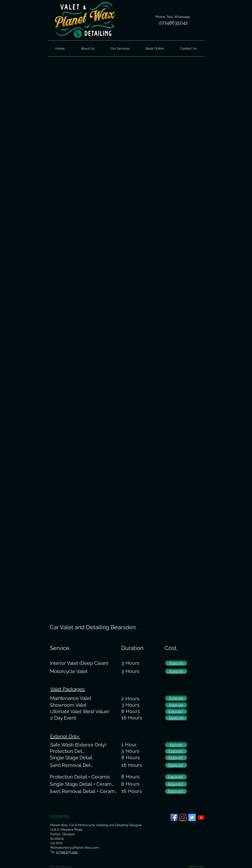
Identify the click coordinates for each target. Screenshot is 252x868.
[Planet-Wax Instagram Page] (183, 817)
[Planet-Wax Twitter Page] (192, 817)
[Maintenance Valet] (71, 698)
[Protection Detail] (68, 751)
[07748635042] (173, 23)
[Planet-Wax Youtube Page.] (201, 817)
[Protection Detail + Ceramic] (80, 777)
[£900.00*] (176, 791)
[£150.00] (176, 663)
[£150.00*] (176, 751)
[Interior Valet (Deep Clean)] (79, 663)
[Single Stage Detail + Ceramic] (82, 784)
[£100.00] (176, 698)
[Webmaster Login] (196, 866)
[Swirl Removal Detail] (73, 765)
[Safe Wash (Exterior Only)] (78, 745)
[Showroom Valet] (68, 705)
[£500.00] (176, 718)
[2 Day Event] (63, 718)
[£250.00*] (176, 711)
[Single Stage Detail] (71, 758)
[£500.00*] (176, 765)
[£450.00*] (176, 777)
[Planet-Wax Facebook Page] (174, 817)
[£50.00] (176, 745)
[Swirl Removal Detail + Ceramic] (84, 791)
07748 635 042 (67, 852)
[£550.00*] (176, 784)
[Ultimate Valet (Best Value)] (80, 711)
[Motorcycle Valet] (69, 671)
